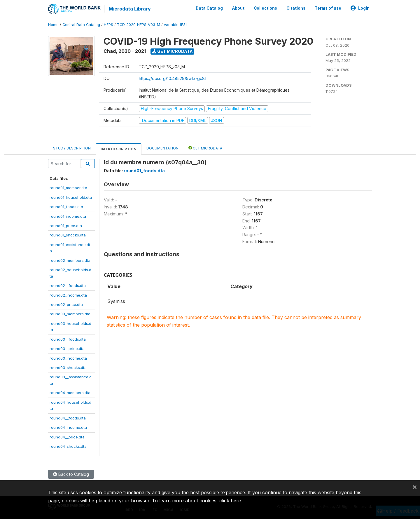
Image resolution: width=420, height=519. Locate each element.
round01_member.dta (68, 188)
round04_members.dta (70, 393)
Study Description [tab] (72, 148)
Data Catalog (209, 8)
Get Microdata (173, 51)
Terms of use (328, 8)
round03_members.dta (70, 314)
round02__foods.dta (68, 285)
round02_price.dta (66, 304)
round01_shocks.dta (68, 235)
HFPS (108, 25)
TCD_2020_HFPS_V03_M (139, 25)
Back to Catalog (71, 474)
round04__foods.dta (68, 418)
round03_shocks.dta (68, 368)
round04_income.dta (68, 427)
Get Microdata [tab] (205, 148)
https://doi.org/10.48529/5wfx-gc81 (173, 78)
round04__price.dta (67, 437)
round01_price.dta (66, 226)
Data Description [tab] (119, 149)
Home (53, 25)
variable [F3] (175, 25)
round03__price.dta (67, 349)
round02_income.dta (68, 295)
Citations (296, 8)
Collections (265, 8)
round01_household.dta (71, 197)
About (238, 8)
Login (360, 8)
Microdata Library (130, 9)
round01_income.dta (68, 216)
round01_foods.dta (66, 207)
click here (230, 501)
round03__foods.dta (68, 339)
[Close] (415, 487)
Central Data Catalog (81, 25)
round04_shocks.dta (68, 446)
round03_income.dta (68, 358)
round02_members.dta (70, 260)
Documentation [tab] (162, 148)
